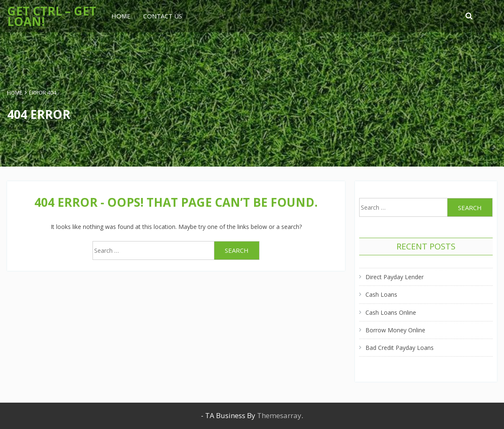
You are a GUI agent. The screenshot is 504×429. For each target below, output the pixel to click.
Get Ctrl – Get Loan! (52, 16)
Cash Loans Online (391, 312)
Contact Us (163, 16)
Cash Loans (381, 294)
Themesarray (279, 415)
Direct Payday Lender (395, 277)
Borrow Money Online (395, 330)
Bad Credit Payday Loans (400, 348)
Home (121, 16)
